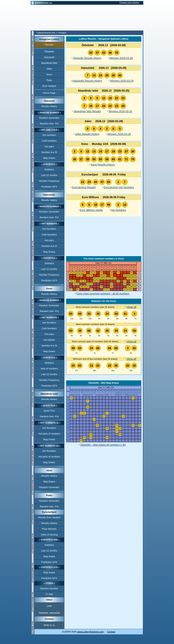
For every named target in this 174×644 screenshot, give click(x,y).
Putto (49, 80)
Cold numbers (49, 141)
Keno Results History (103, 165)
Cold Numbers (49, 235)
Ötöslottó (49, 52)
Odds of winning (49, 535)
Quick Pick (49, 411)
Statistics (49, 169)
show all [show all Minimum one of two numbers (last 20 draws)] (132, 359)
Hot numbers (49, 135)
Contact (111, 632)
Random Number (49, 588)
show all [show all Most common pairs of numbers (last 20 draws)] (132, 341)
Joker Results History (87, 134)
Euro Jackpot (49, 86)
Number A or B (49, 152)
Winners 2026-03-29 (122, 81)
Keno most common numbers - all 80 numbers (103, 294)
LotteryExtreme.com (46, 33)
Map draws (49, 556)
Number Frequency (49, 181)
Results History (49, 106)
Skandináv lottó (49, 63)
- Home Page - (49, 93)
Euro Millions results (91, 210)
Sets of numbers (49, 369)
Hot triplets (49, 340)
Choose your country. (129, 3)
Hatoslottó (49, 57)
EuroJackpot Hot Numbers (119, 187)
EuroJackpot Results (84, 187)
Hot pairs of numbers (49, 434)
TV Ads (49, 594)
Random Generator (49, 118)
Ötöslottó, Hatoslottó (49, 613)
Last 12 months (49, 175)
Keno (49, 74)
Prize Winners (49, 529)
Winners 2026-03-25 (120, 111)
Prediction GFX (49, 187)
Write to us (49, 625)
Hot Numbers (49, 229)
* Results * (49, 45)
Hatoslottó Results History (87, 81)
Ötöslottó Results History (87, 58)
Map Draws (49, 158)
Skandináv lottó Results (87, 111)
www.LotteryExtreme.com (90, 632)
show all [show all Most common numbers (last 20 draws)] (132, 307)
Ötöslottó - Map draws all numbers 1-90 (103, 445)
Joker (49, 69)
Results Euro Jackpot (49, 517)
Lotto (49, 606)
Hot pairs (49, 147)
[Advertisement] (87, 18)
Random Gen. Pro (49, 124)
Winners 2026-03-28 (121, 58)
